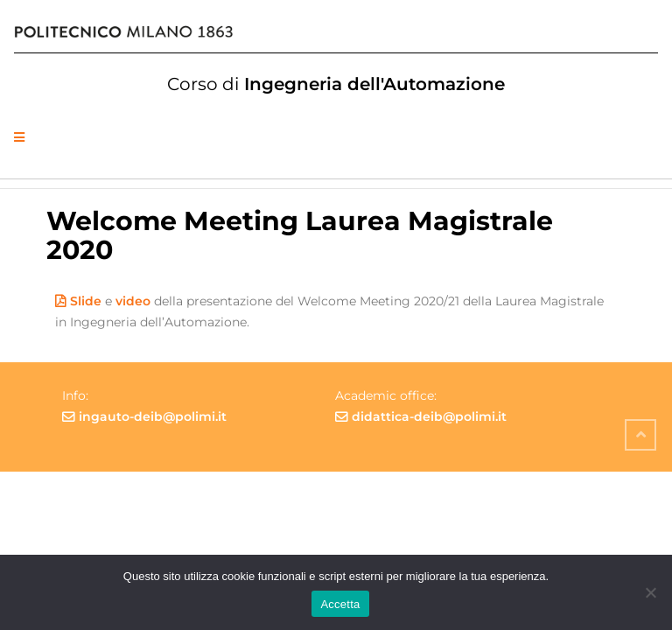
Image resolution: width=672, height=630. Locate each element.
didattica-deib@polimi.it (429, 416)
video (133, 301)
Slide (86, 301)
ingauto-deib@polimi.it (153, 416)
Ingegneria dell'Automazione (336, 84)
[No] (650, 592)
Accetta (340, 604)
